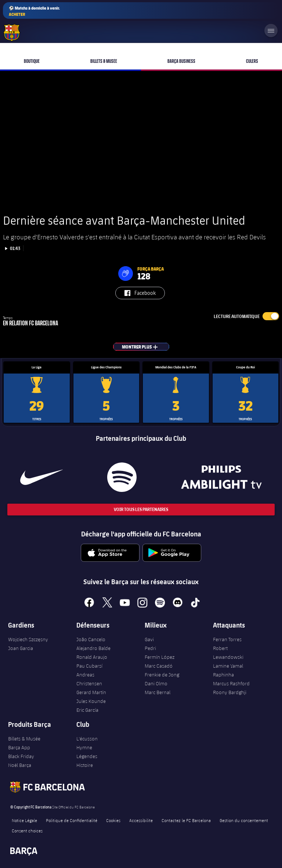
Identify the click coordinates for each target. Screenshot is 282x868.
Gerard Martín (91, 692)
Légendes (87, 756)
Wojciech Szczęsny (28, 639)
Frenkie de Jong (162, 675)
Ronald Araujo (92, 657)
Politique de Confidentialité (72, 820)
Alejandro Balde (93, 648)
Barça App (19, 747)
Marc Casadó (159, 666)
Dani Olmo (156, 683)
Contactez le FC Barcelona (186, 820)
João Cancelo (91, 639)
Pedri (150, 648)
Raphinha (223, 675)
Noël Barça (20, 765)
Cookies (113, 820)
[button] (126, 274)
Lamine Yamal (228, 666)
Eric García (87, 710)
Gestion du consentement (244, 820)
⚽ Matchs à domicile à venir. (34, 11)
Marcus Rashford (231, 683)
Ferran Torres (227, 639)
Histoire (85, 765)
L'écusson (87, 739)
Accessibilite (141, 820)
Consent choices (27, 831)
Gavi (149, 639)
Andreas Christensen (89, 679)
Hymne (84, 747)
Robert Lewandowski (228, 653)
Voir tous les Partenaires (141, 509)
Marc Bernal (158, 692)
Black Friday (21, 756)
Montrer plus (146, 347)
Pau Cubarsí (89, 666)
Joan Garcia (21, 648)
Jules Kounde (91, 701)
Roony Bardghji (230, 692)
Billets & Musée (24, 739)
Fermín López (160, 657)
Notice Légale (24, 820)
